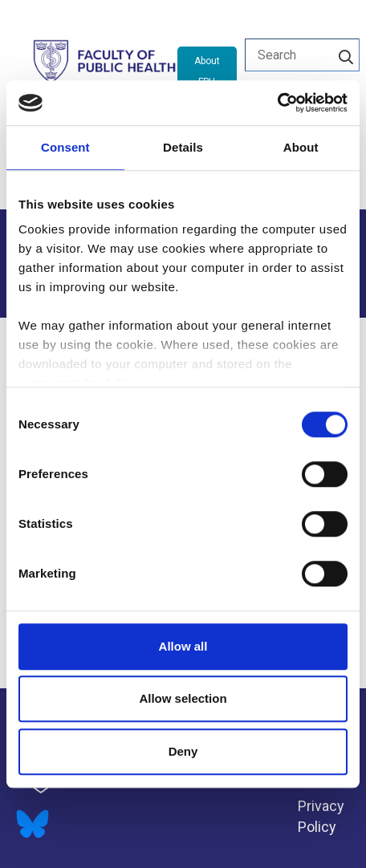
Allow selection (183, 698)
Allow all (183, 646)
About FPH (207, 71)
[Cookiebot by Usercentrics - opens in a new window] (277, 103)
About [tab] (301, 147)
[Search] (346, 55)
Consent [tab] (65, 147)
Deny (183, 751)
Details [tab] (183, 147)
